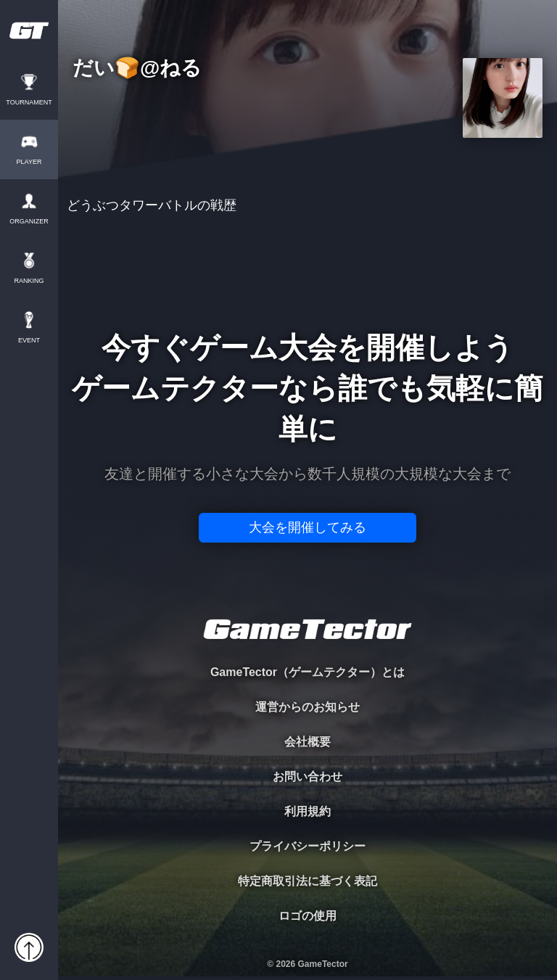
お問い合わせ (308, 777)
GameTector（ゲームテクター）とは (308, 672)
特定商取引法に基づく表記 (308, 881)
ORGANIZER (29, 222)
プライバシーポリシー (308, 846)
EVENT (29, 341)
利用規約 (308, 811)
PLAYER (29, 162)
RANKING (29, 281)
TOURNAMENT (29, 103)
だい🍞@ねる (137, 69)
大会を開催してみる (308, 527)
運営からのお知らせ (308, 707)
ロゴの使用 (308, 916)
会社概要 (308, 742)
